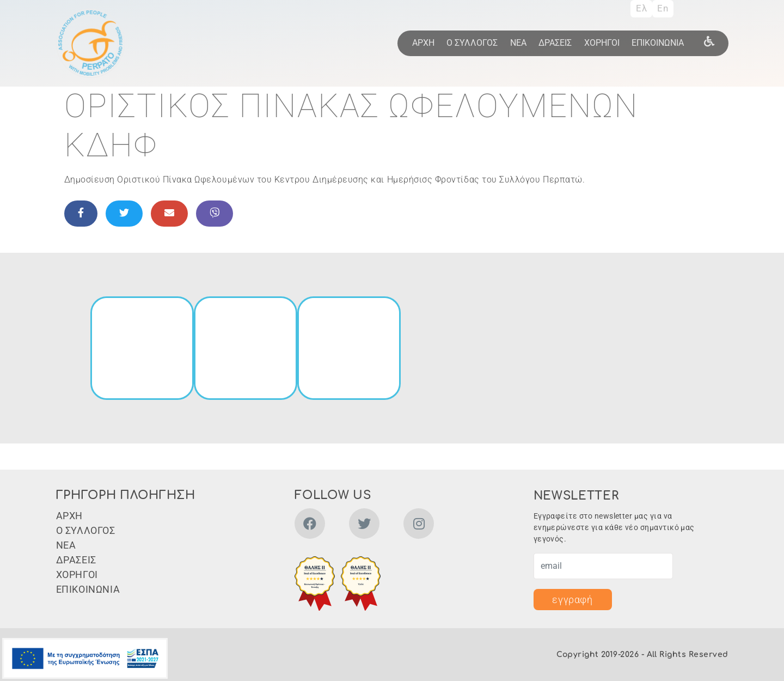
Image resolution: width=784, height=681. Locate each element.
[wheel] (709, 41)
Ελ (641, 8)
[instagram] (419, 525)
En (663, 8)
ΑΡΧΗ (423, 43)
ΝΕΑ (518, 43)
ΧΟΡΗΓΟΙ (602, 43)
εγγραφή (572, 600)
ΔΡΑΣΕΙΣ (555, 43)
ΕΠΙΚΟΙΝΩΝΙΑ (658, 43)
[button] (315, 583)
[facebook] (310, 525)
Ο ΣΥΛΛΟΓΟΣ (472, 43)
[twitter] (364, 525)
